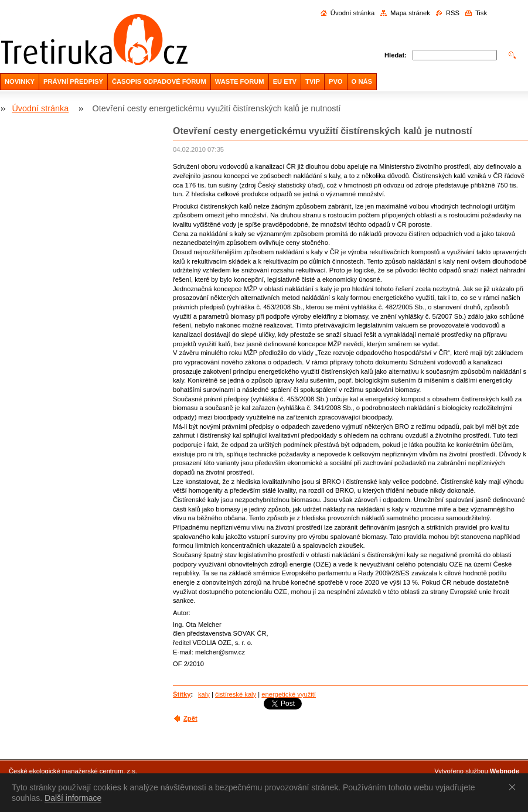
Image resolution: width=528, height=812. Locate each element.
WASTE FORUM (240, 81)
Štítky (182, 694)
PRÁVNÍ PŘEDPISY (73, 81)
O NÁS (362, 81)
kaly (204, 694)
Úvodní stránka (352, 13)
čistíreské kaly (236, 694)
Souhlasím (515, 787)
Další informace (73, 798)
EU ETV (285, 81)
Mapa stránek (410, 13)
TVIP (313, 81)
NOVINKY (20, 81)
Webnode (505, 771)
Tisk (481, 13)
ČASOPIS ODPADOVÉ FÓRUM (159, 81)
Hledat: (396, 55)
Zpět (190, 718)
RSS (453, 13)
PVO (336, 81)
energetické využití (289, 694)
